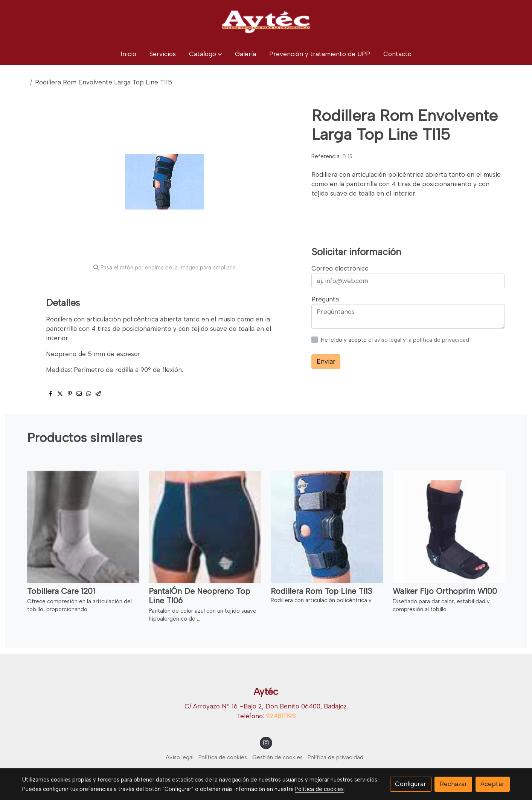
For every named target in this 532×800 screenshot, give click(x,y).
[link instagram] (266, 742)
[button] (206, 54)
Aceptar (492, 784)
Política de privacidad (335, 757)
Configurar (411, 784)
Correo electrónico (340, 268)
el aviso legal (386, 340)
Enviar (326, 361)
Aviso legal (180, 757)
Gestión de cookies (277, 757)
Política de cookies (223, 757)
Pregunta (325, 299)
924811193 (281, 716)
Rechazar (453, 784)
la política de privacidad (438, 340)
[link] (266, 21)
